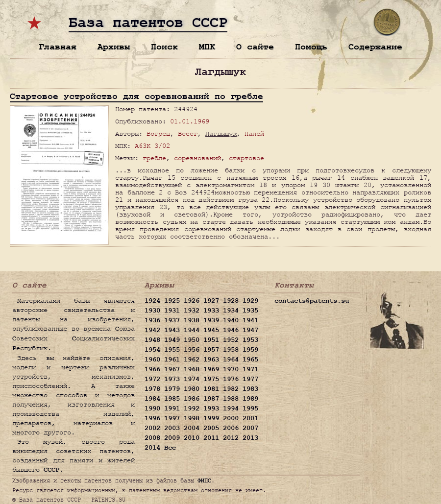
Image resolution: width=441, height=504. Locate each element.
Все (170, 448)
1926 (192, 301)
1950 (192, 340)
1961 (172, 360)
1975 (211, 379)
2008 (152, 438)
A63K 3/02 (152, 146)
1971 (250, 369)
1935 (250, 311)
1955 (172, 350)
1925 (172, 301)
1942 (152, 330)
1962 (192, 360)
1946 (231, 330)
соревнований (197, 158)
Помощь (311, 47)
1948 (152, 340)
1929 (250, 301)
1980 (192, 389)
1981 (211, 389)
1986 (192, 399)
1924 (152, 301)
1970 (231, 369)
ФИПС (204, 480)
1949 (172, 340)
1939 (211, 320)
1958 (231, 350)
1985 (172, 399)
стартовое (246, 158)
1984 (152, 399)
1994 (231, 408)
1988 (231, 399)
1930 (152, 311)
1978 (152, 389)
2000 (231, 418)
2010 (192, 438)
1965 (250, 360)
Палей (254, 133)
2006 (231, 428)
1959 (250, 350)
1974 (192, 379)
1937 (172, 320)
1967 (172, 369)
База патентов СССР (148, 23)
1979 (172, 389)
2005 (211, 428)
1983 (250, 389)
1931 (172, 311)
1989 (250, 399)
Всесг (188, 133)
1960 (152, 360)
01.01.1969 (190, 121)
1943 (172, 330)
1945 (211, 330)
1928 (231, 301)
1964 (231, 360)
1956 (192, 350)
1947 (250, 330)
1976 (231, 379)
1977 (250, 379)
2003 (172, 428)
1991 (172, 408)
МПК (207, 47)
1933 (211, 311)
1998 (192, 418)
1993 (211, 408)
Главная (58, 47)
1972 (152, 379)
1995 (250, 408)
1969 (211, 369)
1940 (231, 320)
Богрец (158, 133)
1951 (211, 340)
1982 (231, 389)
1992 (192, 408)
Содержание (375, 47)
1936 (152, 320)
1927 (211, 301)
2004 (192, 428)
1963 (211, 360)
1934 (231, 311)
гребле (154, 158)
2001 (250, 418)
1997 (172, 418)
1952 (231, 340)
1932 (192, 311)
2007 (250, 428)
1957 (211, 350)
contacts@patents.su (312, 301)
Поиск (164, 47)
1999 (211, 418)
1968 (192, 369)
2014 (152, 448)
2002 (152, 428)
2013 (250, 438)
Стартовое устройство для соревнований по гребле (136, 96)
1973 (172, 379)
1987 (211, 399)
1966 (152, 369)
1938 (192, 320)
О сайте (255, 47)
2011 (211, 438)
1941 (250, 320)
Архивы (114, 47)
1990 (152, 408)
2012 (231, 438)
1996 (152, 418)
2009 (172, 438)
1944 (192, 330)
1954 (152, 350)
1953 (250, 340)
